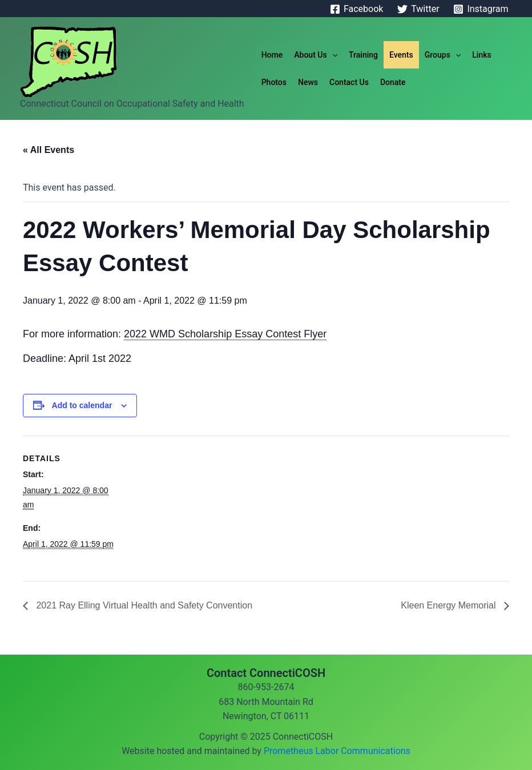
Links (481, 55)
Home (272, 55)
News (308, 82)
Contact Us (349, 82)
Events (401, 55)
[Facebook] (357, 9)
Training (363, 55)
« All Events (49, 150)
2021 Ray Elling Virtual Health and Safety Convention (143, 605)
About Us (316, 55)
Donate (393, 82)
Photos (274, 82)
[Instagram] (481, 9)
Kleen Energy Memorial (450, 605)
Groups (443, 55)
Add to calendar (82, 405)
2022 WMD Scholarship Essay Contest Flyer (225, 334)
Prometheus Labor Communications (337, 751)
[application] (332, 55)
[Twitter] (418, 9)
